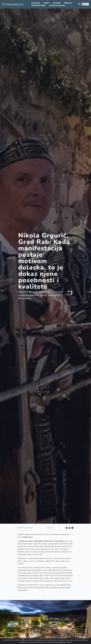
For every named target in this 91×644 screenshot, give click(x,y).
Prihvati (69, 642)
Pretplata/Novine (57, 6)
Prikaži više (62, 642)
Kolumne (57, 3)
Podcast (68, 3)
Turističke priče (38, 6)
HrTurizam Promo (27, 528)
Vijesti (46, 3)
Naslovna (36, 3)
